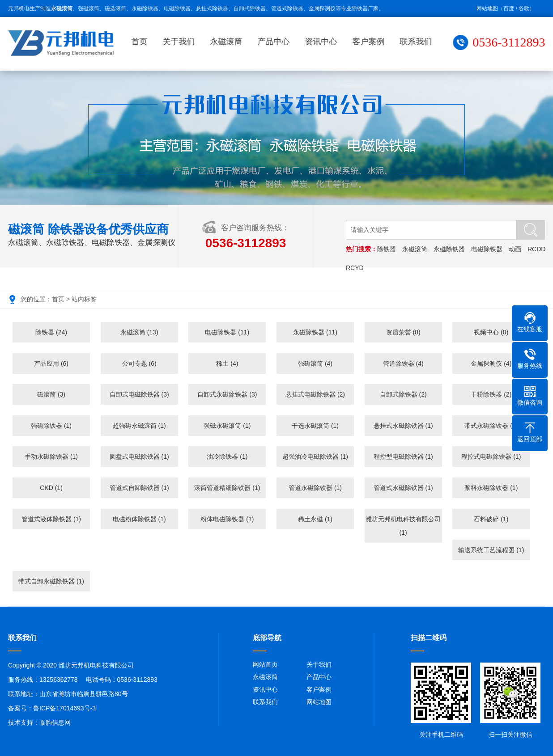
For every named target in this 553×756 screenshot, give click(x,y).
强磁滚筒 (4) (315, 363)
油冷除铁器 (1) (227, 456)
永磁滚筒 (228, 42)
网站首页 (265, 664)
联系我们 (418, 42)
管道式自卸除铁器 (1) (139, 488)
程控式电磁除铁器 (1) (491, 456)
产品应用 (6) (51, 363)
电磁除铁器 (488, 249)
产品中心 (276, 42)
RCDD (537, 249)
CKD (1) (51, 488)
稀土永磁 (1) (315, 519)
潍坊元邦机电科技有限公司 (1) (403, 526)
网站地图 (487, 8)
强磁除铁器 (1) (51, 426)
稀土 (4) (227, 363)
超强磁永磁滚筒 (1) (139, 426)
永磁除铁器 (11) (315, 332)
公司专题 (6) (139, 363)
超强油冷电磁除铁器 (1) (315, 456)
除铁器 (387, 249)
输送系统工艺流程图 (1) (491, 550)
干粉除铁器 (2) (491, 394)
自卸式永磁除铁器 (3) (227, 394)
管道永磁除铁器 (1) (315, 488)
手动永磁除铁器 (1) (51, 456)
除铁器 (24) (51, 332)
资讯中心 (323, 42)
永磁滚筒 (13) (139, 332)
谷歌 (524, 8)
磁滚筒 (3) (51, 394)
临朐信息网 (55, 722)
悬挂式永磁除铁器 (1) (403, 426)
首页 (141, 42)
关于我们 (181, 42)
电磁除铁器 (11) (227, 332)
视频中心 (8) (491, 332)
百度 (509, 8)
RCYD (356, 268)
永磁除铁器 (450, 249)
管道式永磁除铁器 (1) (403, 488)
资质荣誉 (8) (403, 332)
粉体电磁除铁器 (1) (227, 519)
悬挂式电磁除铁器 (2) (315, 394)
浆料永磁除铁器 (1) (491, 488)
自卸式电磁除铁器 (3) (139, 394)
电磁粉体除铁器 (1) (139, 519)
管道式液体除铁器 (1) (51, 519)
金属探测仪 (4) (491, 363)
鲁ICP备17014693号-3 (64, 708)
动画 (516, 249)
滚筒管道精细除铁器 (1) (227, 488)
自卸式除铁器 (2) (403, 394)
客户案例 (370, 42)
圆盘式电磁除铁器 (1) (139, 456)
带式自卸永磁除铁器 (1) (51, 581)
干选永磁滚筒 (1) (315, 426)
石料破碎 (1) (491, 519)
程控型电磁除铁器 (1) (403, 456)
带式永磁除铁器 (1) (491, 426)
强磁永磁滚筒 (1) (227, 426)
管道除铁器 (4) (403, 363)
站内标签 (84, 299)
